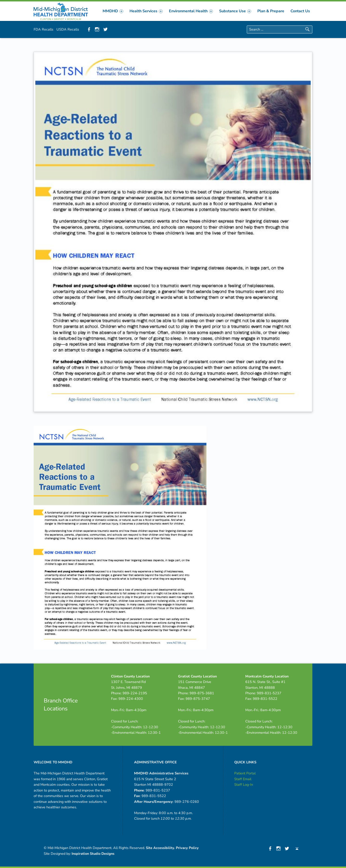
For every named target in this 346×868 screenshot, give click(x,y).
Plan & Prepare (271, 11)
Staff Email (243, 779)
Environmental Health (191, 11)
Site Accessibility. (160, 848)
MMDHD (113, 11)
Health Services (146, 11)
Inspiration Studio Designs (93, 854)
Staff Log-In (244, 785)
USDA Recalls (68, 29)
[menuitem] (113, 11)
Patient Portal (245, 773)
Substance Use (235, 11)
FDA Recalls (43, 29)
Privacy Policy (187, 848)
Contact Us (300, 11)
